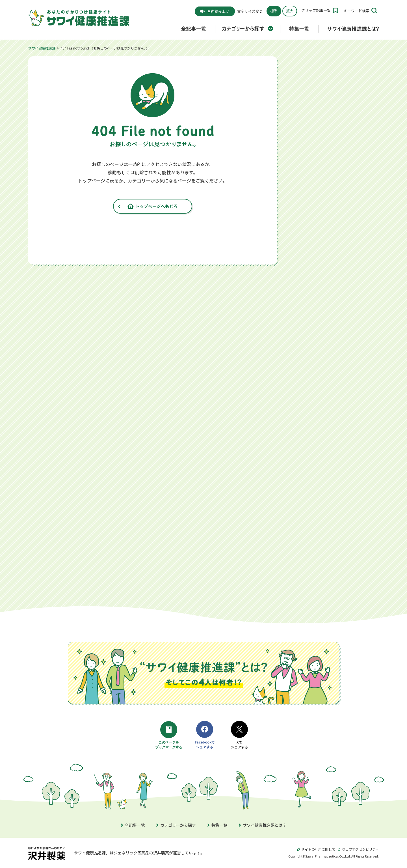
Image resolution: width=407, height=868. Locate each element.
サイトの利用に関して (316, 849)
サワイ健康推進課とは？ (263, 825)
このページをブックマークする (170, 736)
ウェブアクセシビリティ (358, 849)
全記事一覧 (133, 825)
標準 (274, 11)
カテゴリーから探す (176, 825)
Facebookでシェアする (205, 735)
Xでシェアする (239, 735)
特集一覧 (217, 825)
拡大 (290, 11)
